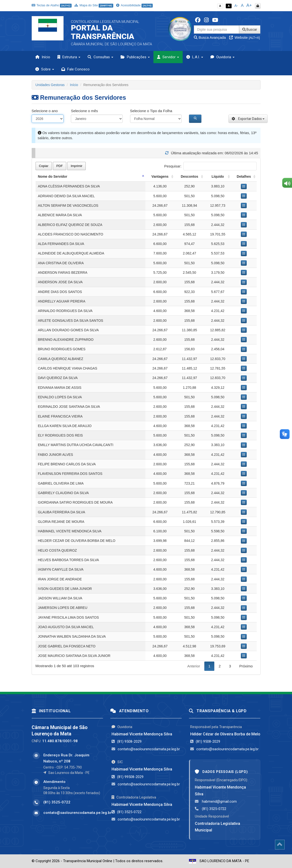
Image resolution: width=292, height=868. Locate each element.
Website (245, 37)
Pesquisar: (210, 166)
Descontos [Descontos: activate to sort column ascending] (189, 176)
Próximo (246, 666)
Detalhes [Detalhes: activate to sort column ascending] (244, 176)
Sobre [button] (45, 69)
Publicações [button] (135, 57)
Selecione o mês (84, 111)
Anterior (194, 666)
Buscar (250, 29)
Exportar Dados (248, 119)
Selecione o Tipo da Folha (151, 111)
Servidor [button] (168, 57)
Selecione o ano (45, 111)
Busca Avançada (210, 37)
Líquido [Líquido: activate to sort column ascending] (218, 176)
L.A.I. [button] (195, 57)
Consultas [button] (100, 57)
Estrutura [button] (69, 57)
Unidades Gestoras (50, 85)
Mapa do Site (94, 5)
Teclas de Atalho (52, 5)
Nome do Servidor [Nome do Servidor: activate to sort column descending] (53, 176)
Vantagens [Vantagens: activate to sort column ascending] (160, 176)
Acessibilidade (134, 5)
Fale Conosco (75, 69)
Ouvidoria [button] (222, 57)
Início (43, 57)
